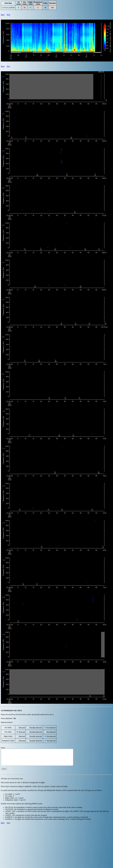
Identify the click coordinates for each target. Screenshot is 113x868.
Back (3, 15)
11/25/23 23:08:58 (8, 8)
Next (8, 15)
